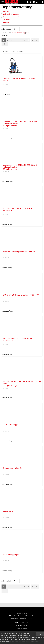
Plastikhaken (8, 511)
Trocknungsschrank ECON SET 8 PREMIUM (17, 209)
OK (40, 634)
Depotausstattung (16, 52)
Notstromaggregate (11, 555)
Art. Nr (13, 33)
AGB (30, 619)
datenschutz (14, 619)
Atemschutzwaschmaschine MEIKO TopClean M (18, 339)
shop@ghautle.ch (22, 628)
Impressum (23, 619)
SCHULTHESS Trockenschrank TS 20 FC (21, 295)
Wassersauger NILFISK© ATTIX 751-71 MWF (20, 79)
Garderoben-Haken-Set (13, 468)
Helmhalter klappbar (12, 425)
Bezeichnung (21, 33)
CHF (27, 33)
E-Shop (6, 52)
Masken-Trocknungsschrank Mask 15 (19, 252)
